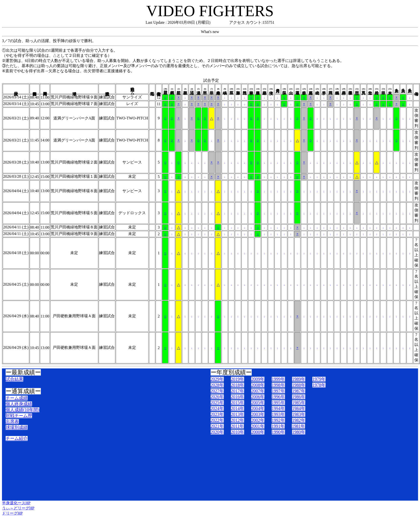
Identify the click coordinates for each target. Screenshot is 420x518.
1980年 (299, 432)
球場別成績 (17, 427)
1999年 (278, 379)
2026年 (217, 397)
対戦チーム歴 (19, 416)
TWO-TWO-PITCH (132, 118)
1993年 (278, 414)
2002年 (258, 420)
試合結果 (14, 379)
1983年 (299, 414)
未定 (132, 176)
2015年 (238, 403)
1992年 (278, 420)
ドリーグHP (12, 513)
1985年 (299, 403)
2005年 (258, 403)
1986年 (299, 397)
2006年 (258, 397)
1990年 (278, 432)
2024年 (217, 409)
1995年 (278, 403)
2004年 (258, 409)
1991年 (278, 426)
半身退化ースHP (16, 503)
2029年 (217, 379)
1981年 (298, 426)
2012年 (238, 420)
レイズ (132, 104)
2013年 (238, 414)
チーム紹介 (17, 438)
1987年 (299, 391)
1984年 (299, 409)
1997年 (278, 391)
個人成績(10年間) (23, 410)
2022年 (217, 420)
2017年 (238, 391)
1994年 (278, 409)
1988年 (299, 385)
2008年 (258, 385)
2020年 (217, 432)
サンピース (132, 162)
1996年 (278, 397)
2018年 (238, 385)
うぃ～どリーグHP (18, 508)
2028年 (217, 385)
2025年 (217, 403)
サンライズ (132, 97)
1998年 (278, 385)
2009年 (258, 379)
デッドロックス (132, 213)
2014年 (238, 409)
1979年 (319, 379)
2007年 (258, 391)
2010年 (238, 432)
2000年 (258, 432)
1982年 (299, 420)
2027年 (217, 391)
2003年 (258, 414)
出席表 (12, 422)
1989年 (299, 379)
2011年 (237, 426)
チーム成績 (17, 398)
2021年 (217, 426)
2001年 (258, 426)
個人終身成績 (19, 404)
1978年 (319, 385)
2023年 (217, 414)
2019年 (238, 379)
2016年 (238, 397)
